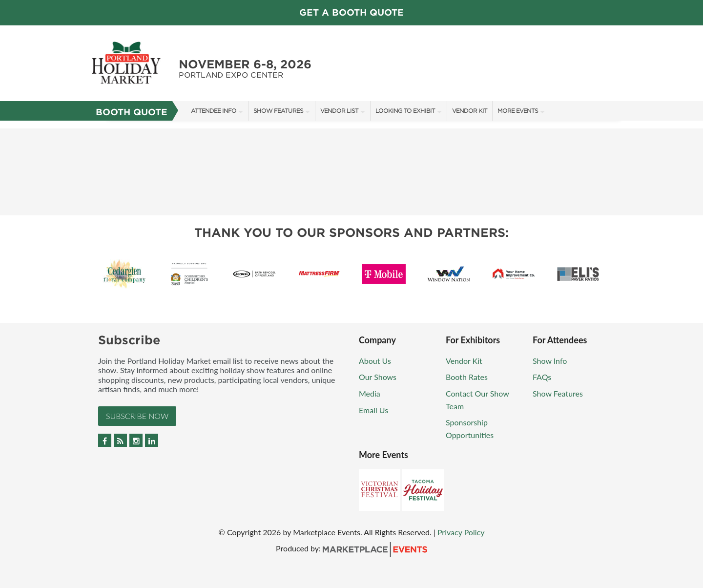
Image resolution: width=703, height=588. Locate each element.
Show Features (278, 111)
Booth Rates (467, 377)
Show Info (550, 361)
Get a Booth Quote (351, 12)
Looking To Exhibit (405, 111)
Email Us (373, 410)
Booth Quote (132, 112)
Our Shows (378, 377)
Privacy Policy (461, 532)
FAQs (542, 377)
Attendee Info (214, 111)
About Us (375, 361)
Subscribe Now (137, 416)
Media (370, 393)
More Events (518, 111)
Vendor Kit (470, 111)
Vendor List (339, 111)
